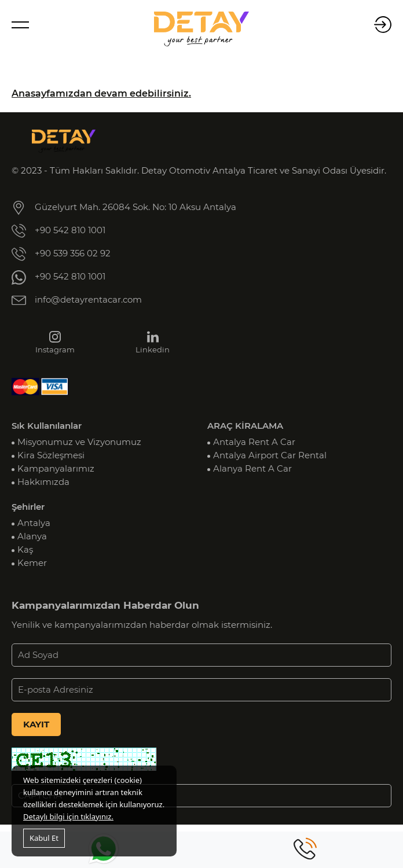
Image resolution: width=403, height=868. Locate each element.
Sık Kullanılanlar (47, 426)
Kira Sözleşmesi (51, 455)
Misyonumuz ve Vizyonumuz (79, 442)
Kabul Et (44, 838)
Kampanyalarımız (56, 469)
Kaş (25, 550)
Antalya (34, 523)
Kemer (32, 563)
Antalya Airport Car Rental (270, 455)
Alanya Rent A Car (252, 469)
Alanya (32, 536)
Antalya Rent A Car (254, 442)
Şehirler (28, 507)
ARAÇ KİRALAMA (245, 426)
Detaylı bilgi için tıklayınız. (68, 816)
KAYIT (36, 724)
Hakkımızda (43, 482)
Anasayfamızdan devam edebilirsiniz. (101, 93)
